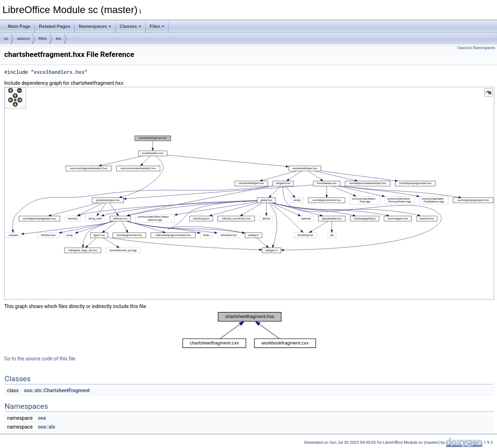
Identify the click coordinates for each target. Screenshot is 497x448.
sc (6, 39)
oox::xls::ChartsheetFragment (57, 390)
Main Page (19, 26)
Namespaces (95, 26)
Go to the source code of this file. (40, 359)
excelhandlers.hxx (59, 72)
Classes (131, 26)
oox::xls (46, 427)
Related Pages (55, 26)
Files (157, 26)
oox (42, 418)
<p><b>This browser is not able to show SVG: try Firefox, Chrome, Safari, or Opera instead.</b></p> (249, 193)
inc (59, 39)
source (23, 39)
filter (43, 39)
